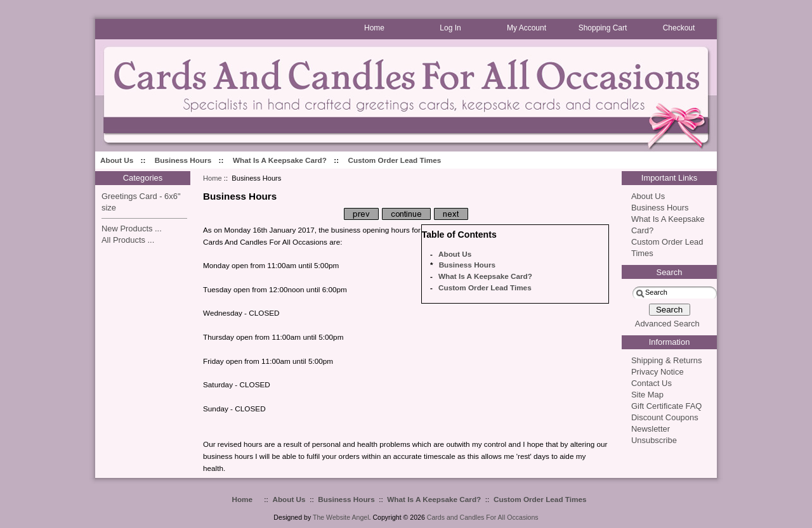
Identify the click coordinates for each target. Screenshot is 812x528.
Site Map (647, 395)
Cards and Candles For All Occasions (483, 517)
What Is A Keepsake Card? (280, 160)
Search (670, 272)
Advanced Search (667, 324)
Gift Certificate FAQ (666, 406)
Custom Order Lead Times (395, 160)
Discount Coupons (665, 417)
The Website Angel (341, 517)
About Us (117, 160)
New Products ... (132, 229)
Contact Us (652, 383)
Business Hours (183, 160)
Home (213, 178)
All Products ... (128, 240)
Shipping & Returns (666, 360)
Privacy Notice (658, 372)
